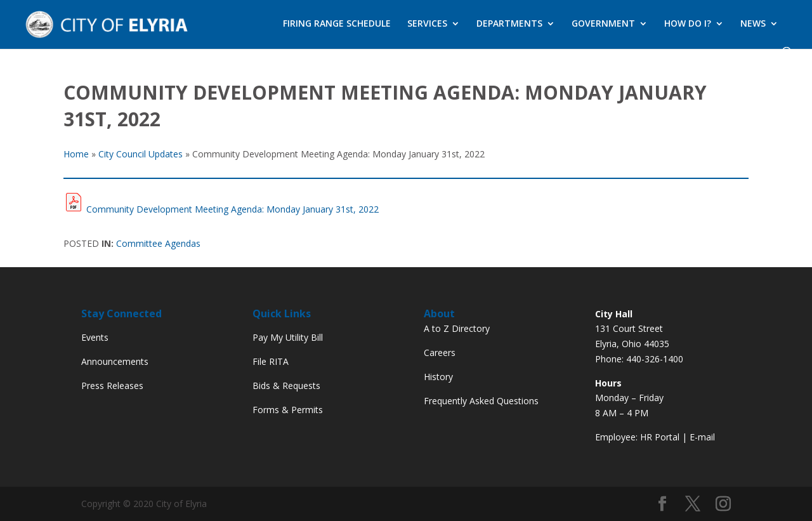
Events (95, 337)
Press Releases (112, 386)
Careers (440, 353)
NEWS (753, 24)
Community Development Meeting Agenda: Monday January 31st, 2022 (232, 209)
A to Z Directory (457, 328)
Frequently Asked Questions (481, 401)
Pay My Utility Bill (288, 337)
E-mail (702, 437)
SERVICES (427, 24)
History (438, 377)
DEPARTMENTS (509, 24)
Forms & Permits (288, 410)
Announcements (115, 361)
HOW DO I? (688, 24)
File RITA (271, 361)
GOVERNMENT (603, 24)
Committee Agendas (158, 243)
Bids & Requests (286, 386)
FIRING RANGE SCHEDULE (337, 24)
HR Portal (660, 437)
